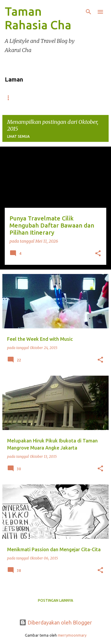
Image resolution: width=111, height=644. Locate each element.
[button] (98, 254)
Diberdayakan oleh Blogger (56, 622)
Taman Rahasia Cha (38, 18)
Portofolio (67, 98)
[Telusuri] (89, 12)
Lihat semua (18, 136)
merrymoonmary (72, 635)
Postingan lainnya (55, 600)
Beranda (20, 98)
